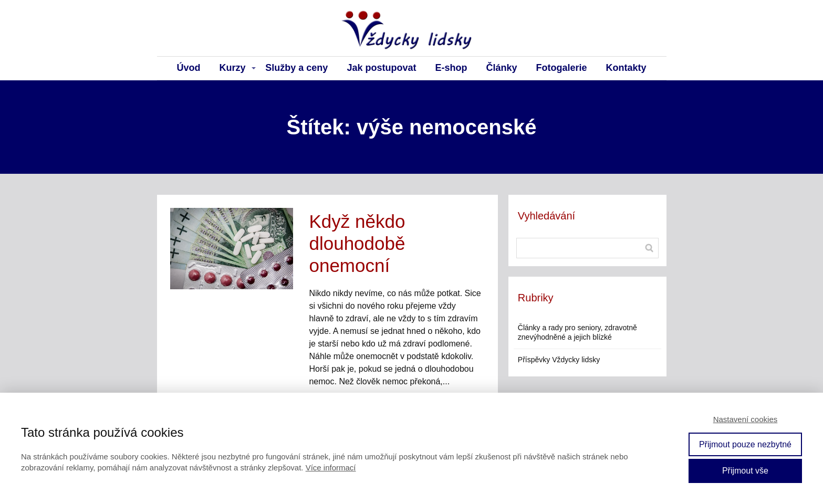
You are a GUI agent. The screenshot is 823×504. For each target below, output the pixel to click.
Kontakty (626, 68)
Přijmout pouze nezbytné (745, 444)
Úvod (189, 68)
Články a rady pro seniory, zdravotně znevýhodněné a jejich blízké (577, 332)
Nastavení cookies (746, 419)
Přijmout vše (745, 471)
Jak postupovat (381, 68)
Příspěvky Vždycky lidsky (559, 360)
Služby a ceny (296, 68)
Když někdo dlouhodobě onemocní (357, 243)
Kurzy (233, 68)
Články (501, 68)
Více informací (331, 468)
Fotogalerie (561, 68)
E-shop (451, 68)
